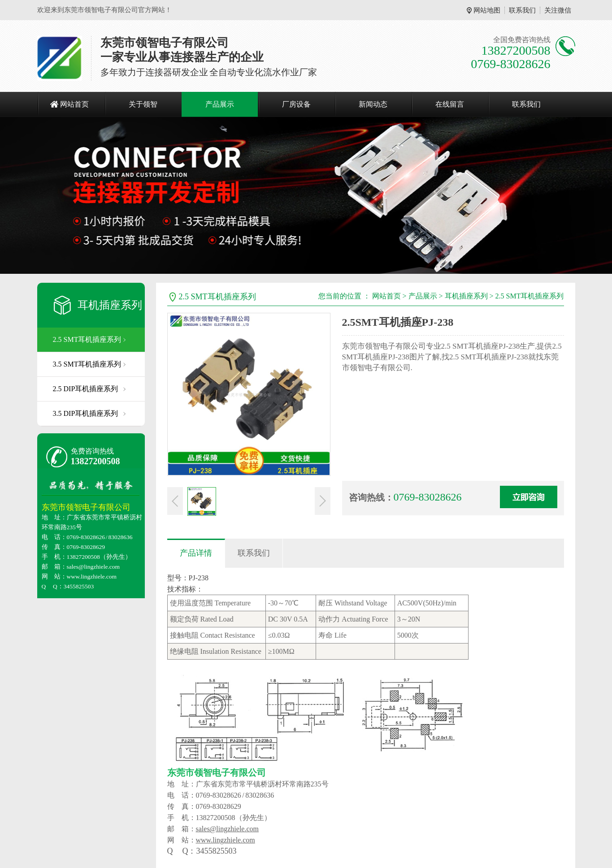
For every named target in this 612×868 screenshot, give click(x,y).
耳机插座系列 (110, 305)
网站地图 (487, 10)
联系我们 (522, 10)
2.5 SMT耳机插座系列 (87, 339)
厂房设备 (296, 104)
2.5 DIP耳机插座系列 (86, 389)
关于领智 (143, 104)
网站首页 (74, 104)
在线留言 (450, 104)
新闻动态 (373, 104)
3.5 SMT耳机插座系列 (87, 364)
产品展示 (220, 104)
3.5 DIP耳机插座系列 (86, 413)
